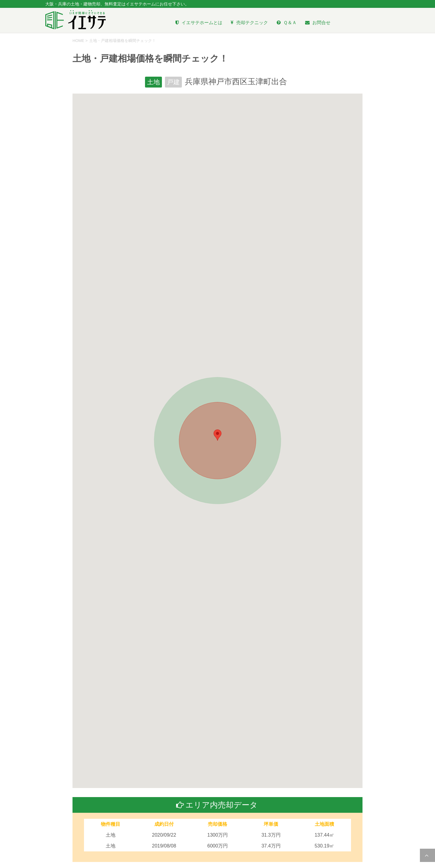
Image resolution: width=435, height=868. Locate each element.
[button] (217, 436)
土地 (153, 82)
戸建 (174, 82)
